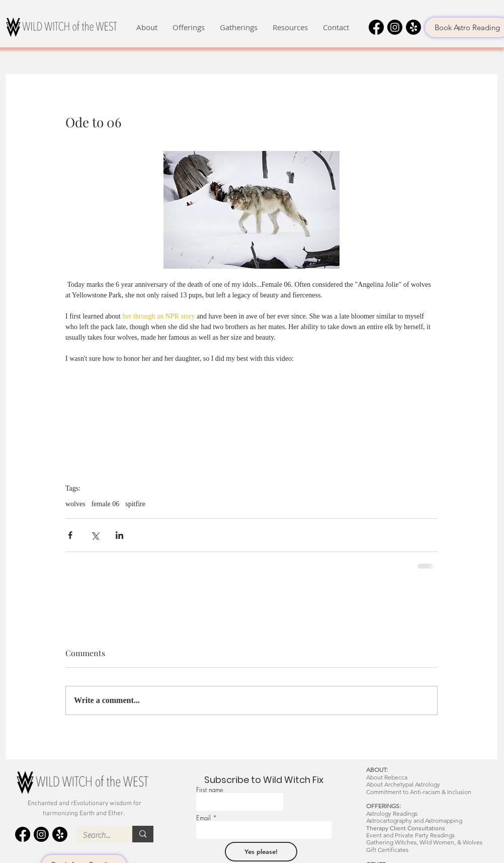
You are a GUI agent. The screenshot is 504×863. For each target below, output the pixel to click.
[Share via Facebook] (70, 535)
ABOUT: (377, 770)
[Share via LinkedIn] (119, 535)
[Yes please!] (261, 852)
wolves (75, 504)
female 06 (106, 504)
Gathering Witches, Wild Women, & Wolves (424, 842)
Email (203, 818)
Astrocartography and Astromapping (414, 820)
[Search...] (97, 835)
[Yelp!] (413, 27)
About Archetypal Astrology (403, 784)
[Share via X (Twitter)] (95, 535)
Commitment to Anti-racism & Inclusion (419, 792)
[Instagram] (395, 27)
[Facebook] (376, 27)
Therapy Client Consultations (406, 828)
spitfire (135, 504)
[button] (147, 27)
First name (210, 790)
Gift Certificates (387, 850)
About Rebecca (387, 777)
